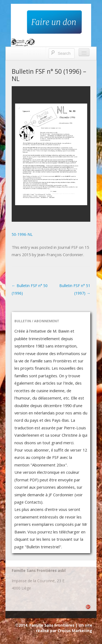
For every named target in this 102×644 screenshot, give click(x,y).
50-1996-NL (22, 234)
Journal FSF (68, 247)
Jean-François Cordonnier (60, 255)
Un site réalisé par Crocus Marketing (64, 628)
